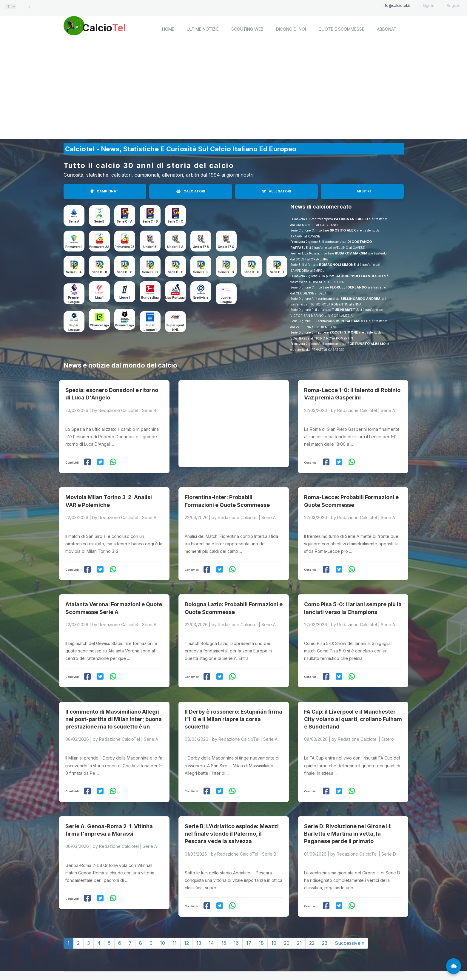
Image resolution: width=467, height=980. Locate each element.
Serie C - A (125, 221)
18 (261, 917)
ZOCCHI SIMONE (344, 332)
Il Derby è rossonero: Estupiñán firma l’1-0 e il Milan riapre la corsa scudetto (234, 699)
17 (249, 917)
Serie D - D (150, 272)
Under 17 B (201, 247)
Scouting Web (247, 29)
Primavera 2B (125, 247)
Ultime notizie (203, 29)
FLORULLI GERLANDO (348, 287)
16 (236, 917)
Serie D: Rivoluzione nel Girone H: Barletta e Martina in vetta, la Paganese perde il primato (348, 808)
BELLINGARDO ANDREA (360, 299)
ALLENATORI (276, 191)
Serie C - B (150, 221)
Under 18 (150, 247)
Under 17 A (175, 247)
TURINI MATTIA (345, 310)
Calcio (114, 28)
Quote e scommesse (341, 29)
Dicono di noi (291, 29)
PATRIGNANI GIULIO (351, 219)
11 (175, 917)
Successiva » (350, 917)
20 (287, 917)
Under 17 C (226, 247)
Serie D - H (251, 272)
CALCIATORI (191, 191)
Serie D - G (226, 272)
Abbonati (387, 29)
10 (162, 917)
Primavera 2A (99, 247)
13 (199, 917)
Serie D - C (125, 272)
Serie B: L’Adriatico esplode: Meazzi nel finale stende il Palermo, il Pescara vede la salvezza (232, 808)
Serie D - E (175, 272)
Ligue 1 (125, 297)
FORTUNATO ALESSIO (366, 344)
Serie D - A (74, 272)
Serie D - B (99, 272)
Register (454, 6)
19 (274, 917)
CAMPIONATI (105, 191)
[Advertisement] (234, 91)
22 (312, 917)
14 (211, 917)
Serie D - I (277, 272)
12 (187, 917)
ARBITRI (364, 191)
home (168, 29)
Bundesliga (150, 297)
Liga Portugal (175, 297)
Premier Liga (125, 325)
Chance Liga (99, 325)
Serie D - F (201, 272)
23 (325, 917)
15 (224, 917)
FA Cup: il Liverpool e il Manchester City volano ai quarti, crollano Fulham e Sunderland (353, 699)
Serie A (74, 221)
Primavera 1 (74, 247)
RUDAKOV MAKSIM (351, 253)
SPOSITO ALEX (343, 230)
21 (299, 917)
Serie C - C (175, 221)
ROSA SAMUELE (354, 321)
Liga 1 (99, 297)
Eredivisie (201, 297)
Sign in (428, 6)
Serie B (99, 221)
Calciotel (144, 961)
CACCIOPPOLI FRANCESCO (359, 276)
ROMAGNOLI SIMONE (337, 265)
